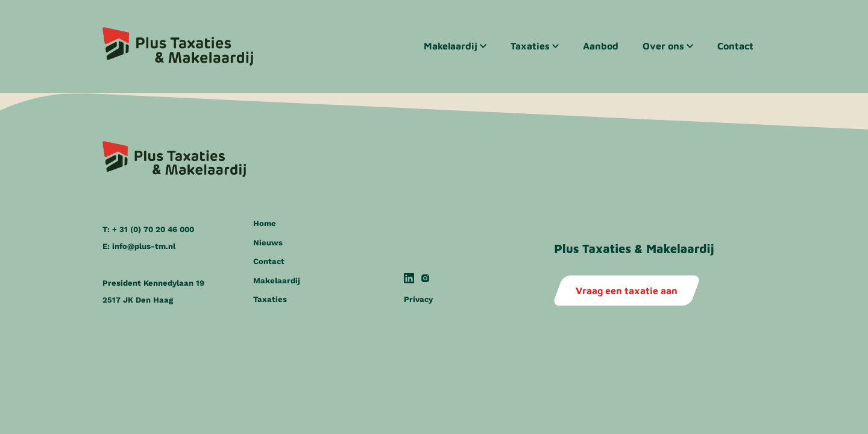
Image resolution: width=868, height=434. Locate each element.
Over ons (663, 46)
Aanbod (601, 46)
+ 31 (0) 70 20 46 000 (153, 229)
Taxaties (530, 46)
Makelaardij (451, 46)
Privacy (418, 299)
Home (265, 223)
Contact (735, 46)
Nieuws (268, 243)
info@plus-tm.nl (144, 246)
